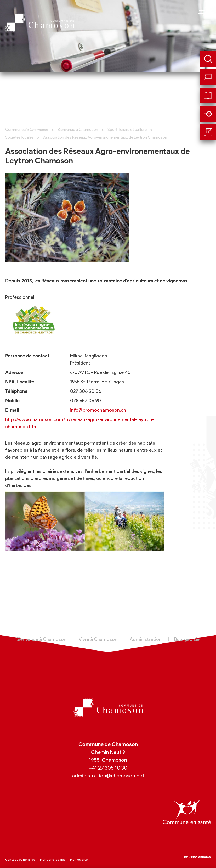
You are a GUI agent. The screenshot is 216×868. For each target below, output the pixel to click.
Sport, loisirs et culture (127, 130)
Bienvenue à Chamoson (78, 130)
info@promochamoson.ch (98, 410)
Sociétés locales (19, 137)
